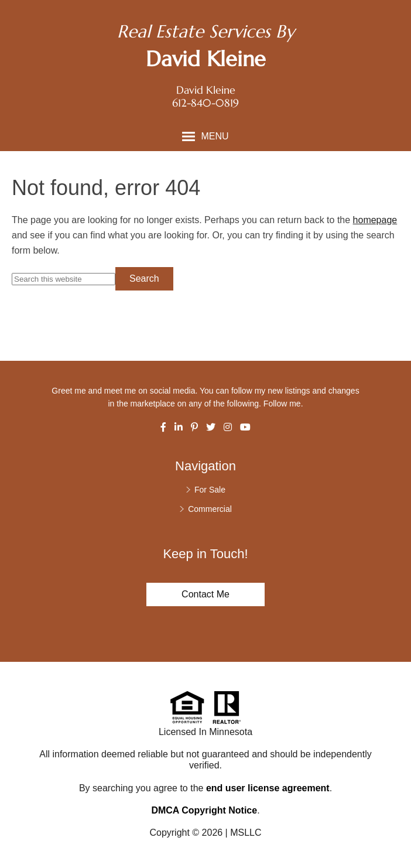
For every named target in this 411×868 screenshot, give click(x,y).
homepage (375, 220)
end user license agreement (268, 788)
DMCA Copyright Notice (204, 810)
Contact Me (205, 594)
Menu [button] (215, 136)
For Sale (210, 490)
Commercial (210, 509)
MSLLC (246, 833)
